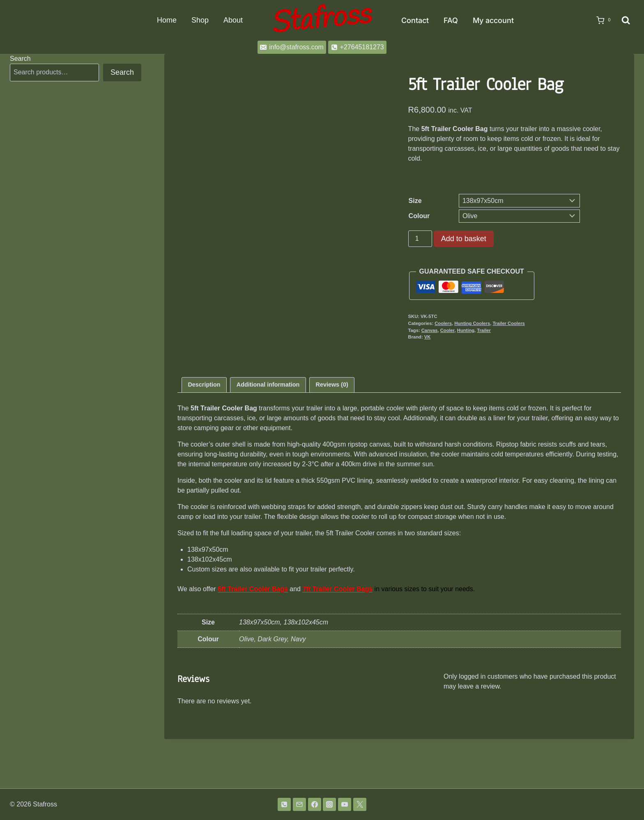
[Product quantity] (420, 239)
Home (167, 20)
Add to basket (464, 239)
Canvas (430, 330)
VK (428, 337)
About (233, 20)
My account (493, 20)
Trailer (484, 330)
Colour (419, 216)
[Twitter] (360, 804)
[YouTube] (345, 804)
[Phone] (284, 804)
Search (20, 59)
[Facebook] (315, 804)
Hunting (466, 330)
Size (415, 201)
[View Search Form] (626, 21)
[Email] (299, 804)
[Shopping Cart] (601, 21)
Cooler (447, 330)
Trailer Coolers (508, 323)
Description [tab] (204, 434)
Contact (415, 20)
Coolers (443, 323)
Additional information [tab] (268, 434)
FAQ (451, 20)
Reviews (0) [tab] (332, 434)
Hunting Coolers (472, 323)
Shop (200, 20)
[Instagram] (329, 804)
